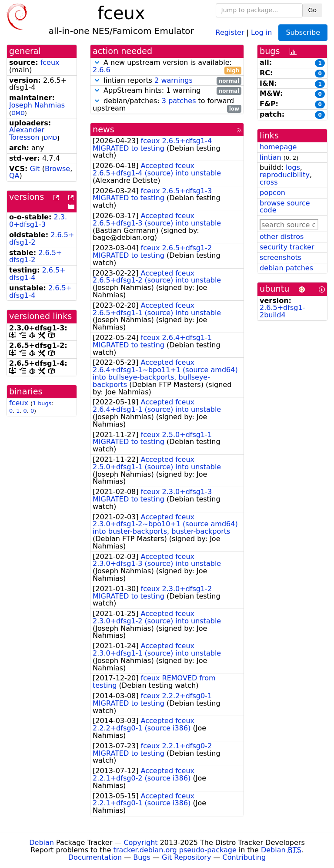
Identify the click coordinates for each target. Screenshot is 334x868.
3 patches (179, 101)
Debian (42, 843)
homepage (278, 147)
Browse (57, 169)
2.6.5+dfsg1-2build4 (282, 311)
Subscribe (303, 32)
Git (35, 169)
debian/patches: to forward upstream (167, 105)
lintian (271, 157)
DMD (18, 113)
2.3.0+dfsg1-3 (38, 221)
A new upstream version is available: (167, 67)
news (104, 130)
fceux (50, 62)
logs (293, 167)
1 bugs (42, 403)
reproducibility (285, 175)
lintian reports (167, 81)
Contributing (244, 857)
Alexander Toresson (27, 134)
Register (230, 32)
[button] (97, 62)
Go (312, 10)
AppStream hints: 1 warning (167, 91)
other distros (282, 237)
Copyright (140, 843)
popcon (272, 193)
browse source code (285, 207)
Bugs (142, 857)
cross (269, 182)
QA (14, 176)
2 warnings (174, 80)
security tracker (287, 247)
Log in (261, 32)
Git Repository (186, 857)
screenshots (281, 257)
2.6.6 (102, 70)
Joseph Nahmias (37, 105)
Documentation (95, 857)
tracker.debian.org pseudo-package (175, 850)
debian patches (286, 268)
